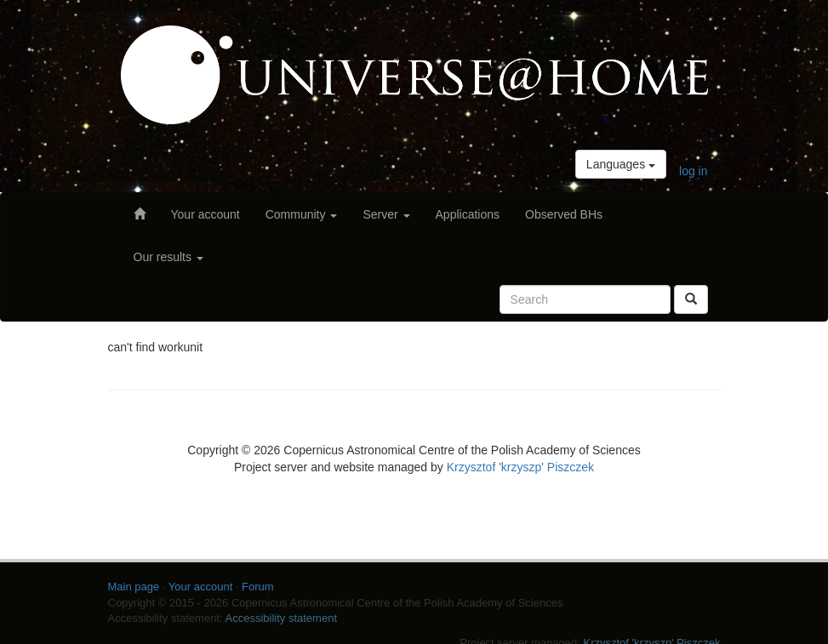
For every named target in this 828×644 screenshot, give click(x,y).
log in (693, 171)
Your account (206, 214)
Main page (134, 587)
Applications (468, 214)
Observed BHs (564, 214)
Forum (258, 587)
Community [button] (302, 214)
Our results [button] (168, 257)
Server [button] (386, 214)
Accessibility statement (282, 618)
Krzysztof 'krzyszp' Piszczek (520, 467)
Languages (621, 164)
